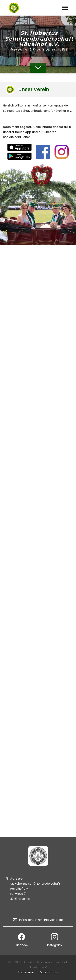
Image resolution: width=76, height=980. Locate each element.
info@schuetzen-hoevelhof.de (41, 920)
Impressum (26, 972)
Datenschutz (49, 972)
